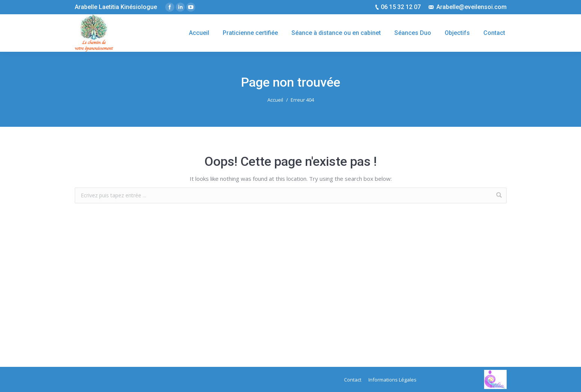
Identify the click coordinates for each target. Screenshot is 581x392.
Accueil (275, 100)
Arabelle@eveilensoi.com (472, 7)
